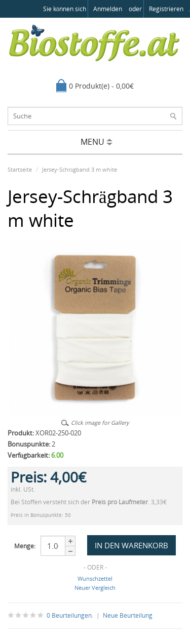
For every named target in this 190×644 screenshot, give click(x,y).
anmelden (108, 9)
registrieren (166, 9)
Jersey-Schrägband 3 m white (80, 169)
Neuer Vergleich (95, 588)
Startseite (20, 169)
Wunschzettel (95, 578)
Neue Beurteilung (128, 615)
